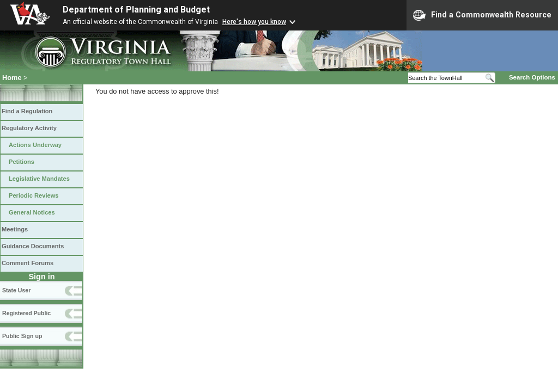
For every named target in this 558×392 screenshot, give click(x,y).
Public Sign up (22, 336)
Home (12, 78)
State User (16, 290)
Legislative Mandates (39, 179)
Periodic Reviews (34, 195)
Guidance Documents (33, 246)
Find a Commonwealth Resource (482, 15)
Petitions (22, 162)
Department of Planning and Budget (136, 10)
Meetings (15, 229)
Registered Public (26, 313)
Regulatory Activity (29, 128)
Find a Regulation (27, 111)
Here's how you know (254, 22)
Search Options (532, 77)
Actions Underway (35, 145)
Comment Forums (28, 263)
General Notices (32, 212)
